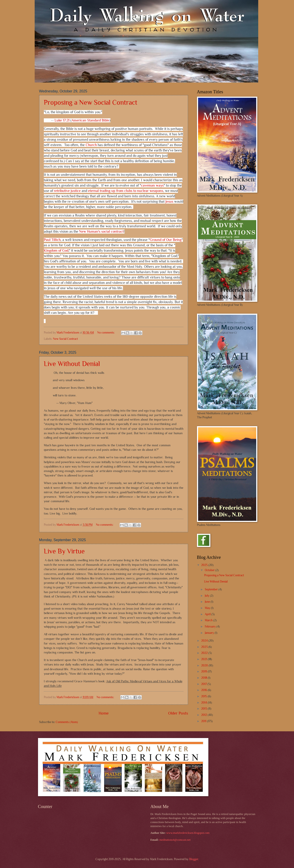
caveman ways (152, 186)
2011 (204, 721)
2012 (204, 715)
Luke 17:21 (62, 121)
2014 (204, 703)
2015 (204, 696)
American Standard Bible (90, 121)
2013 (204, 709)
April (208, 614)
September (212, 589)
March (209, 620)
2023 (205, 647)
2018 (204, 678)
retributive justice (67, 191)
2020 (205, 665)
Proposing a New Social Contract (91, 102)
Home (104, 713)
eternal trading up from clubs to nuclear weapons (126, 191)
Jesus (169, 202)
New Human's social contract (101, 232)
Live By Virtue (64, 551)
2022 (205, 653)
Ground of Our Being (166, 240)
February (211, 627)
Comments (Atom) (67, 722)
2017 (204, 684)
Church (91, 145)
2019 (204, 671)
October (210, 570)
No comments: (106, 333)
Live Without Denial (72, 364)
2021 (204, 659)
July (207, 596)
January (210, 633)
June (208, 602)
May (208, 608)
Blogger (194, 859)
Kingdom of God (56, 251)
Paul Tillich (52, 240)
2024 (205, 641)
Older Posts (178, 713)
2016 (204, 690)
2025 (205, 565)
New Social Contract (65, 339)
